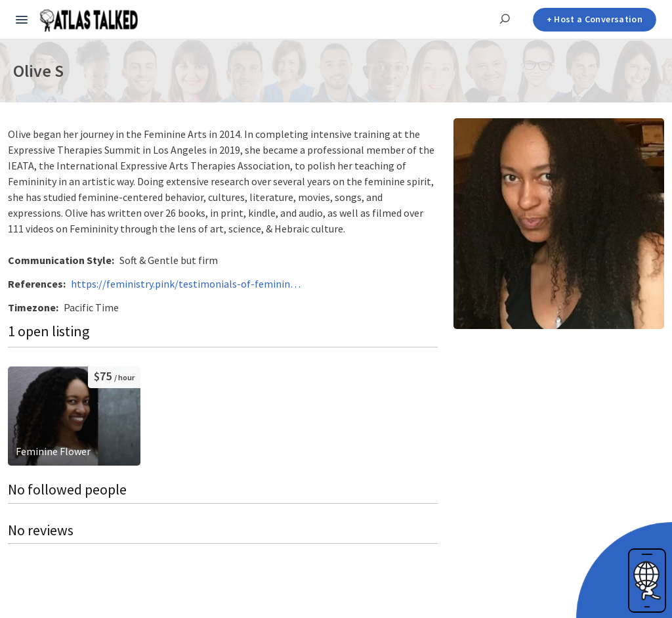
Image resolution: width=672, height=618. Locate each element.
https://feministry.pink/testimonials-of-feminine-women (186, 284)
